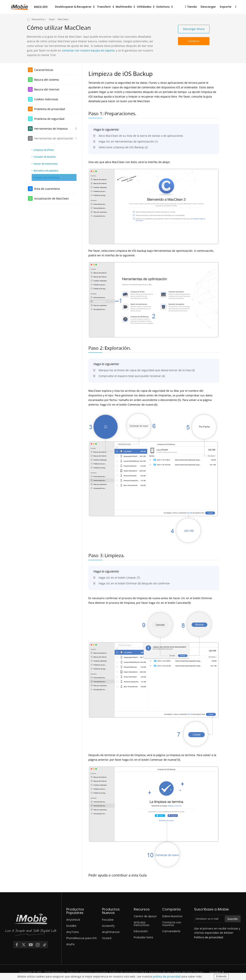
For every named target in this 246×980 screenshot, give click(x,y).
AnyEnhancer (111, 932)
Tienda (192, 7)
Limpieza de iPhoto (44, 150)
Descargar (208, 7)
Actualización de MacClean (52, 198)
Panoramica (38, 19)
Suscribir (233, 919)
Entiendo (221, 976)
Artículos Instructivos (142, 924)
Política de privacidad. (209, 937)
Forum (199, 972)
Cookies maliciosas (46, 99)
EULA (143, 972)
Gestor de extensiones (46, 164)
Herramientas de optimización (54, 138)
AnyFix (70, 944)
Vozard (107, 938)
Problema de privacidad (50, 109)
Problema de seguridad (49, 119)
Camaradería (171, 931)
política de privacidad (167, 976)
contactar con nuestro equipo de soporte (88, 50)
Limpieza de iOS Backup (46, 177)
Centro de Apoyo (145, 916)
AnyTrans (73, 932)
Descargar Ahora (194, 29)
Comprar (194, 41)
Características (44, 70)
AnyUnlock (73, 920)
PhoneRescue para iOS (81, 938)
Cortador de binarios (45, 157)
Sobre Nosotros (172, 916)
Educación (141, 931)
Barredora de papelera (46, 171)
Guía (51, 19)
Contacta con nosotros (172, 924)
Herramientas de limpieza (51, 129)
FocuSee (108, 920)
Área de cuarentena (47, 189)
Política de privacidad (124, 972)
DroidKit (71, 926)
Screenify (108, 926)
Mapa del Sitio (183, 972)
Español (215, 972)
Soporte (226, 7)
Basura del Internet (47, 89)
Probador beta (143, 937)
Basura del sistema (47, 80)
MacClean (63, 19)
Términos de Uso (160, 972)
